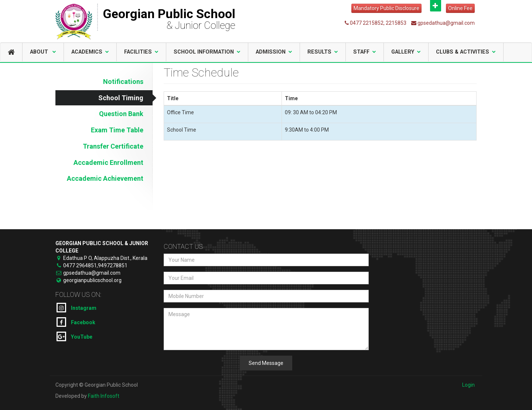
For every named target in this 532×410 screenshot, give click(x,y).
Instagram (76, 308)
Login (468, 385)
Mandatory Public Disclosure (386, 8)
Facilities (141, 52)
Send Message (266, 363)
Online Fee (460, 8)
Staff (365, 52)
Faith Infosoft (104, 396)
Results (323, 52)
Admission (274, 52)
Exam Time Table (117, 130)
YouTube (74, 336)
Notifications (123, 82)
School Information (207, 52)
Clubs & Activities (466, 52)
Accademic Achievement (105, 178)
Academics (90, 52)
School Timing (121, 98)
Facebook (76, 322)
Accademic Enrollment (108, 162)
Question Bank (121, 114)
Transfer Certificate (113, 146)
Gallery (406, 52)
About (43, 52)
